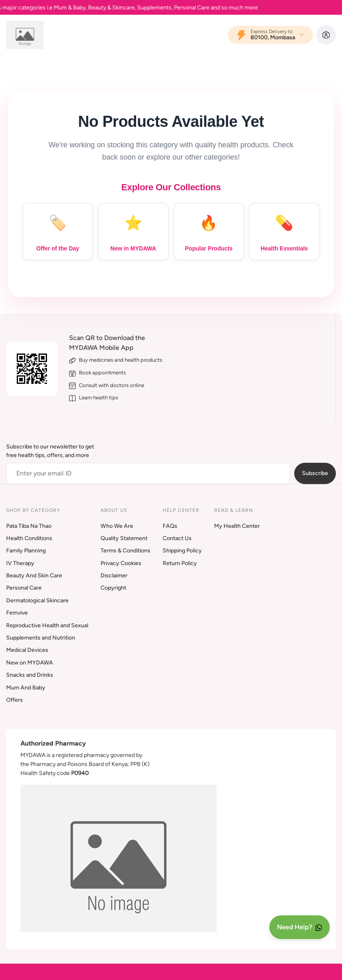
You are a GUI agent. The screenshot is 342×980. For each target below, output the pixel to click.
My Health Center (237, 526)
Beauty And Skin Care (34, 576)
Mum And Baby (26, 688)
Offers (15, 700)
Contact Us (177, 538)
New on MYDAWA (30, 663)
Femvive (17, 613)
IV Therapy (20, 563)
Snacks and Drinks (30, 675)
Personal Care (24, 588)
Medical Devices (27, 650)
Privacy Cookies (121, 563)
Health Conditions (29, 538)
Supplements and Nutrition (41, 638)
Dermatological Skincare (37, 600)
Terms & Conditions (125, 551)
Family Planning (26, 551)
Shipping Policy (182, 551)
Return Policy (180, 563)
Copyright (113, 588)
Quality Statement (124, 538)
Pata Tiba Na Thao (29, 526)
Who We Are (117, 526)
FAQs (170, 526)
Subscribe (315, 473)
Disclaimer (114, 576)
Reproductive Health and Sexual (47, 625)
